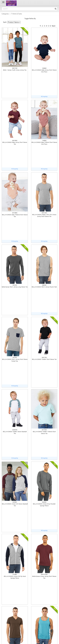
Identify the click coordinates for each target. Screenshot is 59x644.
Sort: (5, 22)
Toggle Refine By (30, 19)
